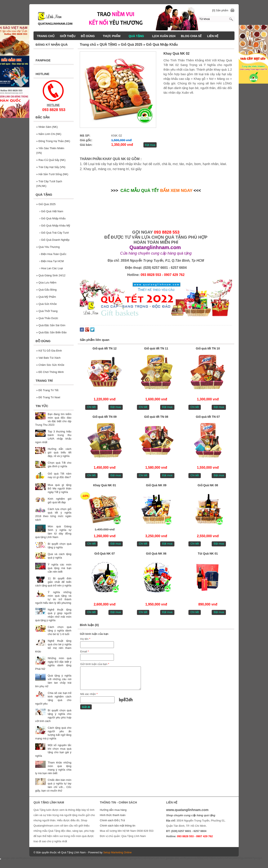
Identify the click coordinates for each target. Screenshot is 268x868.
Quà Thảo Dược (47, 318)
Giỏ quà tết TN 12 (105, 348)
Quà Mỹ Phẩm (46, 297)
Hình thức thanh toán (113, 815)
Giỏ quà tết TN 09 (105, 417)
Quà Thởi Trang (47, 311)
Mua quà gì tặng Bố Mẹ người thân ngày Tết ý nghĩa (60, 488)
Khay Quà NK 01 (105, 485)
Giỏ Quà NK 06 (156, 554)
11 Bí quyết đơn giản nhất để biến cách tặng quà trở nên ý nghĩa (53, 582)
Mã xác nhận (89, 694)
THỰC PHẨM (113, 36)
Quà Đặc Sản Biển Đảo (51, 332)
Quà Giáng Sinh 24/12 (51, 275)
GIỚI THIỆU (68, 36)
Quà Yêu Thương (48, 247)
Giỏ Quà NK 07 (105, 554)
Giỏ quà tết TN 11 (156, 348)
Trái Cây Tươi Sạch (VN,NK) (49, 184)
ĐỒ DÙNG (90, 36)
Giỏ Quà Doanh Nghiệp (54, 240)
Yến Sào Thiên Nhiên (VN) (50, 151)
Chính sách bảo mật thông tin (118, 826)
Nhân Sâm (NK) (47, 127)
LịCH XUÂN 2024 (164, 36)
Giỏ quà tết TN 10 (208, 348)
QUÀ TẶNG (138, 36)
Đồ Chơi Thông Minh (50, 372)
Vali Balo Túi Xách (48, 358)
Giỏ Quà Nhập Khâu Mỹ (55, 226)
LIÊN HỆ (213, 36)
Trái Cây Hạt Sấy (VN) (51, 167)
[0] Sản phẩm (220, 10)
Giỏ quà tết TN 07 (208, 417)
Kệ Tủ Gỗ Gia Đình (49, 351)
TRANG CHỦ (46, 36)
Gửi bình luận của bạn (95, 664)
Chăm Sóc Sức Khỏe (50, 365)
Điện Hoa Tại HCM (52, 261)
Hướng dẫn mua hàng (113, 810)
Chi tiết (91, 407)
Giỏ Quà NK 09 (156, 485)
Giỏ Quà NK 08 (208, 485)
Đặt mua (150, 145)
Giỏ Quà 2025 (46, 204)
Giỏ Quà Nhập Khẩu (52, 218)
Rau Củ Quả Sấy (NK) (51, 160)
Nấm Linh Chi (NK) (49, 134)
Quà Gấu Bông (46, 290)
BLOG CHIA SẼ (191, 36)
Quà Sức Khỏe (46, 304)
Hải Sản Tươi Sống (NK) (52, 174)
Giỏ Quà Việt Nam (51, 211)
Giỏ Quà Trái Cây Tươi (54, 233)
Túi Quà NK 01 (208, 554)
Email (84, 651)
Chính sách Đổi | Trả (113, 820)
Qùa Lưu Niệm (46, 283)
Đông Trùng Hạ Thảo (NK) (53, 141)
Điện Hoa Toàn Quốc (53, 254)
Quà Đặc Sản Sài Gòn (51, 325)
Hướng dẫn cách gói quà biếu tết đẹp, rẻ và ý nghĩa (60, 452)
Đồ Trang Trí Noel (48, 397)
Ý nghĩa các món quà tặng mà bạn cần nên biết (60, 568)
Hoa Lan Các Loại (51, 268)
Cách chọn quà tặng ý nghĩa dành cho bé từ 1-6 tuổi (60, 631)
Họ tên (85, 639)
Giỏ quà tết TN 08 (156, 417)
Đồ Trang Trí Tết (47, 390)
